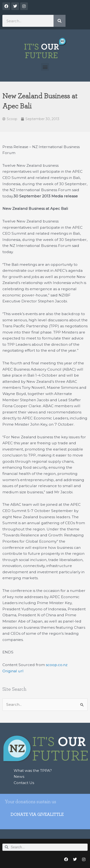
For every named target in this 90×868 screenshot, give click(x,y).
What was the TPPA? (33, 771)
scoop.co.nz (57, 665)
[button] (45, 67)
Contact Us (24, 783)
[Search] (60, 21)
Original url (13, 671)
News (19, 776)
